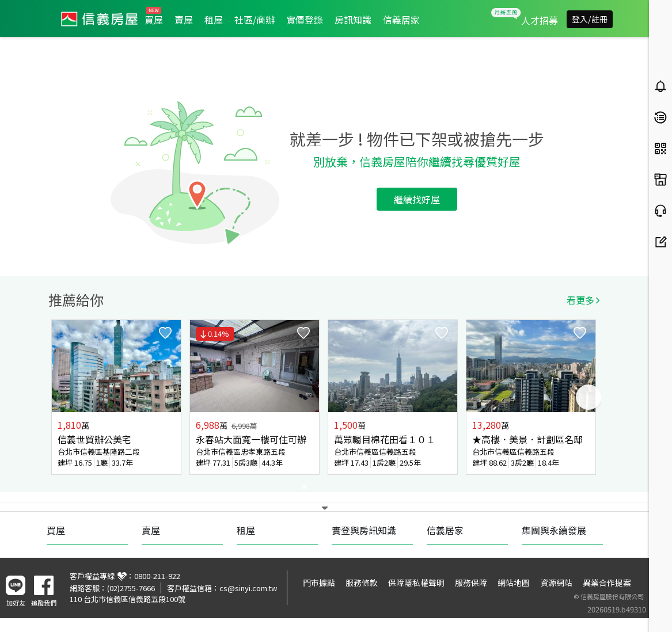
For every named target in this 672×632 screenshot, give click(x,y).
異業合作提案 (607, 582)
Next (589, 397)
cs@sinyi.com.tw (248, 588)
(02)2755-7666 (131, 588)
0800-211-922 (157, 576)
